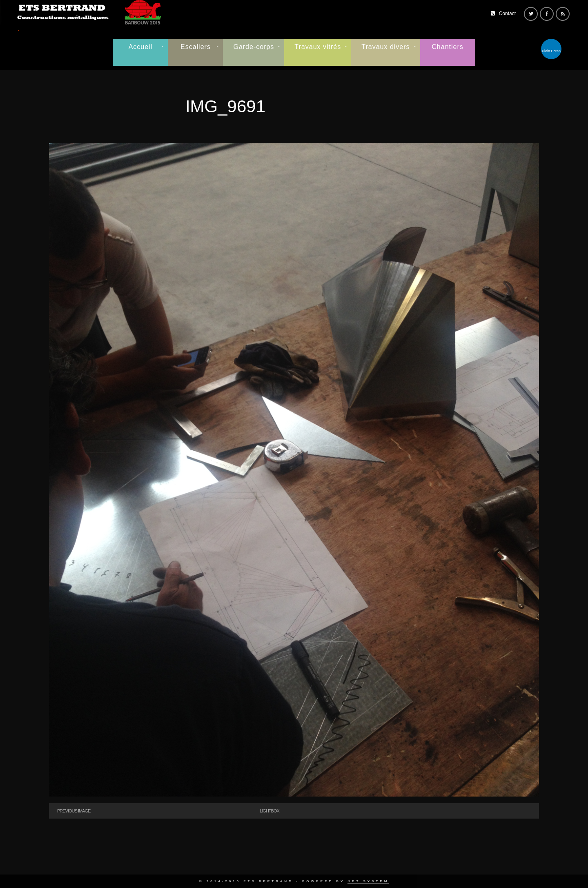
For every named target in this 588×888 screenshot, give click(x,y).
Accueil (141, 47)
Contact (507, 13)
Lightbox (269, 811)
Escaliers (196, 47)
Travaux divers (385, 47)
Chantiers (447, 47)
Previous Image (74, 811)
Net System (368, 881)
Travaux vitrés (318, 47)
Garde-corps (254, 47)
